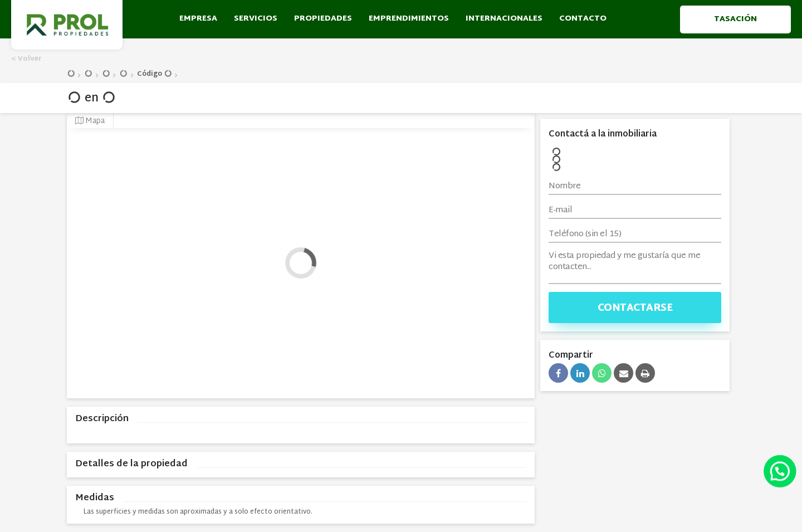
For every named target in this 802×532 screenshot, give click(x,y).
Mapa (90, 121)
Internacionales (504, 19)
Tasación (735, 19)
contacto (583, 19)
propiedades (323, 19)
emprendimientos (409, 19)
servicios (256, 19)
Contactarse (635, 308)
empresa (198, 19)
